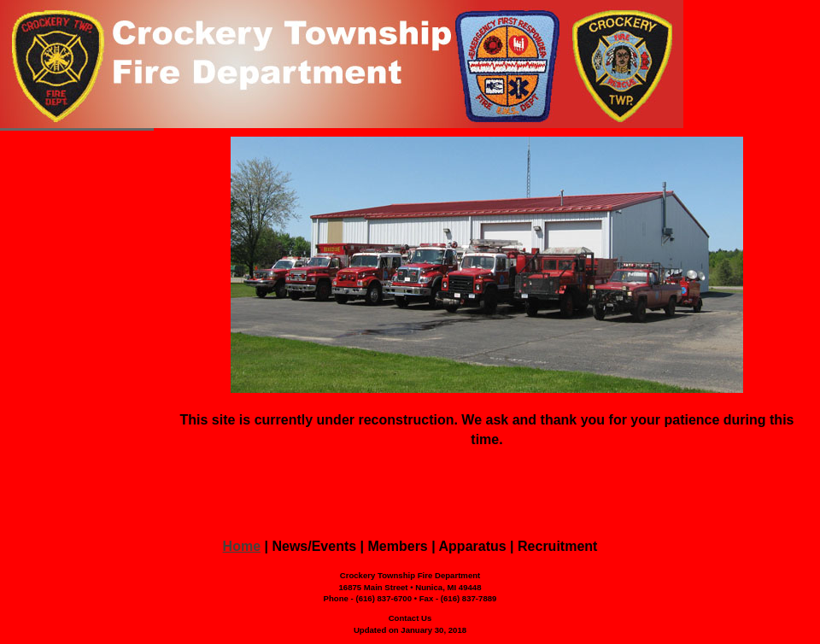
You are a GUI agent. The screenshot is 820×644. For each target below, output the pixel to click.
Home (242, 546)
